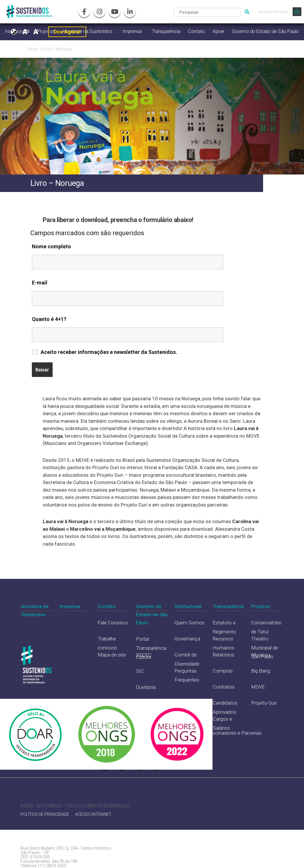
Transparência (166, 31)
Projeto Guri (264, 703)
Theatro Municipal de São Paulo (265, 648)
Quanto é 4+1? (49, 319)
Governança (187, 639)
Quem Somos (190, 623)
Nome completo (51, 246)
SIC (140, 671)
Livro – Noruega (57, 49)
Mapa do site (112, 655)
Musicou (261, 655)
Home (33, 49)
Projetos (261, 606)
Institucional (188, 606)
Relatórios (224, 655)
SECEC (144, 655)
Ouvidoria (146, 687)
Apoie (218, 31)
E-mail (40, 283)
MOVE (258, 687)
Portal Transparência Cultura (151, 648)
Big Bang (261, 671)
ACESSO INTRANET (93, 814)
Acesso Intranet (274, 12)
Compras (223, 671)
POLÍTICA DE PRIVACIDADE (45, 814)
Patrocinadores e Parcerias (233, 733)
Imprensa (132, 31)
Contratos (224, 687)
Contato (196, 31)
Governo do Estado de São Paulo (265, 31)
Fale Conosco (113, 623)
